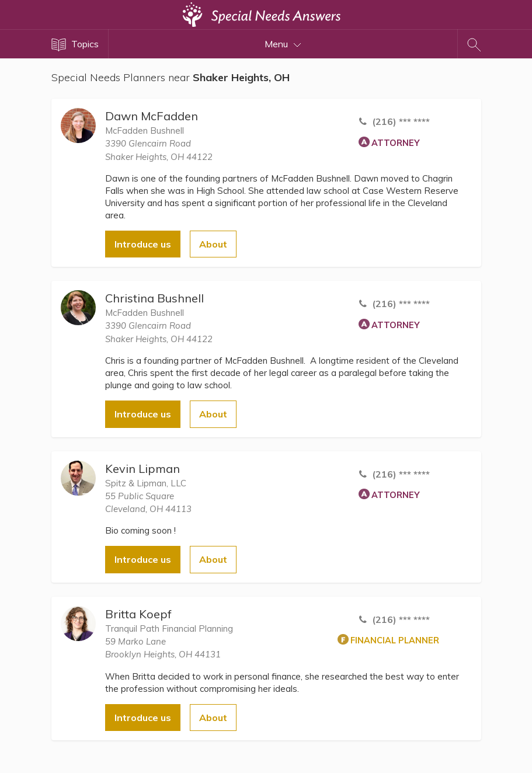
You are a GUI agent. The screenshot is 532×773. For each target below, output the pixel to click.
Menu (283, 44)
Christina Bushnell (154, 298)
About (213, 244)
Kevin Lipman (142, 469)
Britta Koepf (138, 614)
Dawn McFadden (152, 116)
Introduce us (143, 244)
